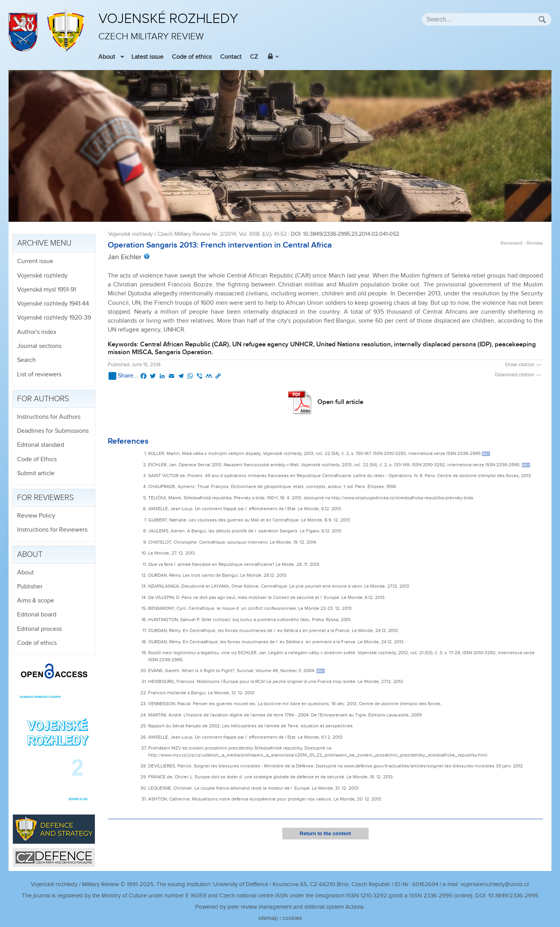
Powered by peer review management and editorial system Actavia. (280, 907)
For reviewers (45, 498)
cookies (292, 918)
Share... (123, 376)
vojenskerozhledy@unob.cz (495, 884)
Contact (231, 57)
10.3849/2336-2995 (513, 896)
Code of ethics (192, 57)
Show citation (524, 365)
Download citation (519, 375)
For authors (43, 399)
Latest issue (147, 57)
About (107, 57)
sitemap (268, 918)
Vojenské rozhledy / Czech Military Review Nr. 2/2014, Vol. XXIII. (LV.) (190, 234)
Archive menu (44, 243)
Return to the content (325, 833)
